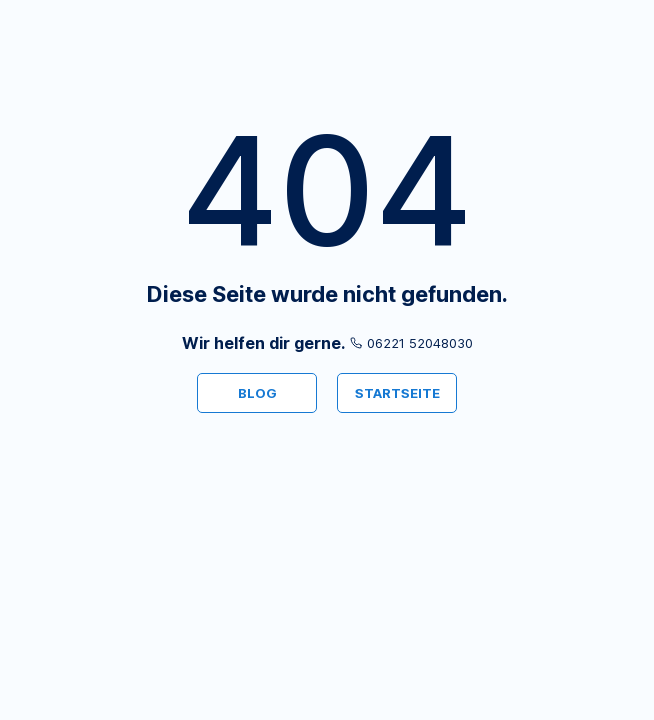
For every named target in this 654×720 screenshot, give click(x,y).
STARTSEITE (397, 393)
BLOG (257, 393)
